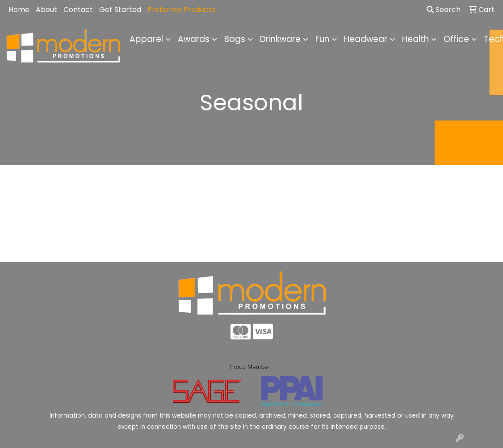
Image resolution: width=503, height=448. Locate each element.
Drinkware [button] (280, 39)
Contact (78, 10)
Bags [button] (235, 39)
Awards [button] (194, 39)
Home (19, 10)
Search (444, 10)
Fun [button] (322, 39)
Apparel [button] (146, 39)
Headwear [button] (366, 39)
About (46, 10)
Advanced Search (440, 248)
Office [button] (456, 39)
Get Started (120, 10)
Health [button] (415, 39)
